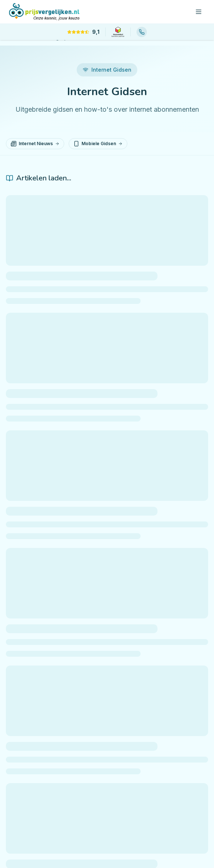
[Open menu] (199, 12)
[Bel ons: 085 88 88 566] (142, 32)
